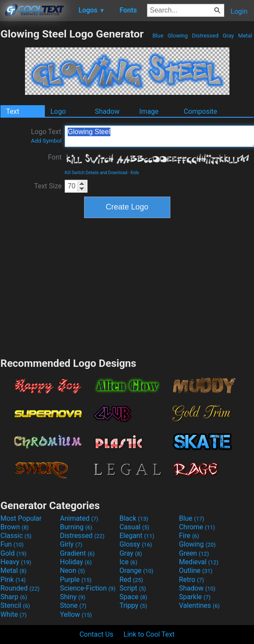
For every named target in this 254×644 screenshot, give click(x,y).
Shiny (73, 597)
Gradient (77, 553)
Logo (58, 111)
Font (55, 157)
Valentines (199, 605)
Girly (71, 544)
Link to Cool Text (149, 634)
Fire (189, 536)
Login (239, 11)
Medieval (199, 562)
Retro (191, 580)
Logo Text (46, 136)
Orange (136, 571)
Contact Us (96, 634)
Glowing (177, 36)
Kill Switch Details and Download (96, 173)
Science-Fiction (88, 588)
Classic (16, 536)
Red (131, 580)
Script (133, 588)
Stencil (15, 605)
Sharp (14, 597)
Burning (76, 527)
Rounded (20, 588)
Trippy (133, 605)
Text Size (48, 186)
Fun (12, 544)
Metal (245, 36)
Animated (79, 518)
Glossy (136, 544)
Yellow (76, 614)
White (14, 614)
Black (134, 518)
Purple (76, 580)
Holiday (76, 562)
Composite (201, 111)
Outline (196, 571)
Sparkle (195, 597)
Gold (14, 553)
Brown (14, 527)
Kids (135, 173)
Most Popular (21, 518)
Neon (72, 571)
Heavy (16, 562)
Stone (73, 605)
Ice (128, 562)
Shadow (107, 111)
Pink (13, 580)
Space (133, 597)
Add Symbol (46, 141)
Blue (158, 36)
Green (194, 553)
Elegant (137, 536)
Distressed (205, 36)
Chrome (197, 527)
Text (13, 111)
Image (149, 111)
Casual (134, 527)
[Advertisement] (127, 287)
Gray (228, 36)
